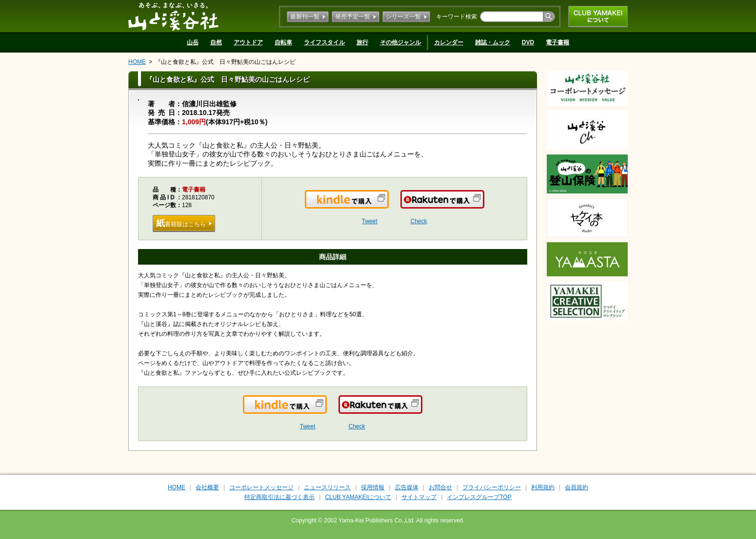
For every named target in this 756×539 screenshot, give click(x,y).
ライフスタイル (324, 42)
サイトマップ (419, 497)
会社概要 (207, 487)
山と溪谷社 (173, 16)
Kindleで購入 (388, 205)
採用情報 (373, 487)
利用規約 (543, 487)
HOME (137, 62)
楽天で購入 (484, 205)
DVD (528, 42)
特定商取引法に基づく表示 (279, 497)
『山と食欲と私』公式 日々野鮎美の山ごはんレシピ (225, 62)
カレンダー (449, 42)
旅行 (362, 42)
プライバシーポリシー (492, 487)
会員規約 (577, 487)
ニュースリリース (327, 487)
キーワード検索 (457, 17)
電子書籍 (557, 42)
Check (418, 221)
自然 (216, 42)
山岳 (193, 42)
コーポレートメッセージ (261, 487)
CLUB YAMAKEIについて (598, 17)
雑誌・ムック (493, 42)
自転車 (283, 42)
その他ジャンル (400, 42)
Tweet (369, 221)
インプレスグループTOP (479, 497)
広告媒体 (407, 487)
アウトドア (248, 42)
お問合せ (440, 487)
